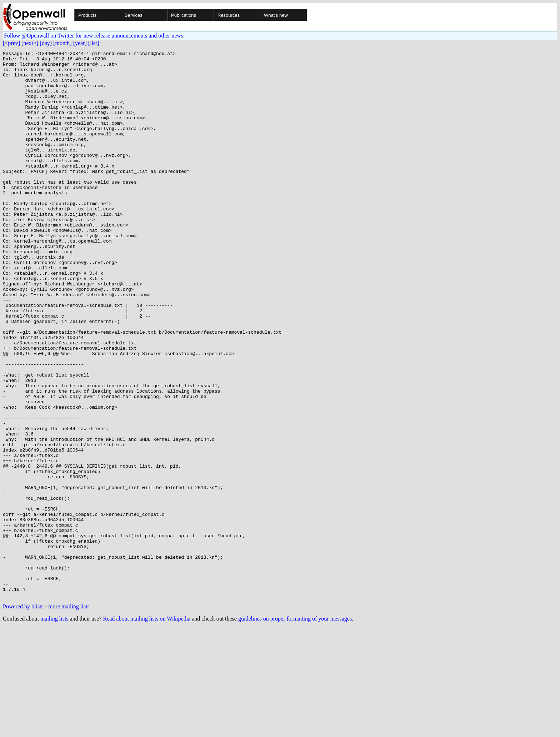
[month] (62, 43)
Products (87, 15)
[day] (46, 43)
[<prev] (11, 43)
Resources (229, 15)
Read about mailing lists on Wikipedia (147, 728)
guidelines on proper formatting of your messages (295, 728)
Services (134, 15)
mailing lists (54, 728)
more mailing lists (69, 716)
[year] (80, 43)
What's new (276, 15)
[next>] (30, 43)
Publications (184, 15)
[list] (94, 43)
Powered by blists (23, 716)
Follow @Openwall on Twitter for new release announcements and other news (94, 36)
